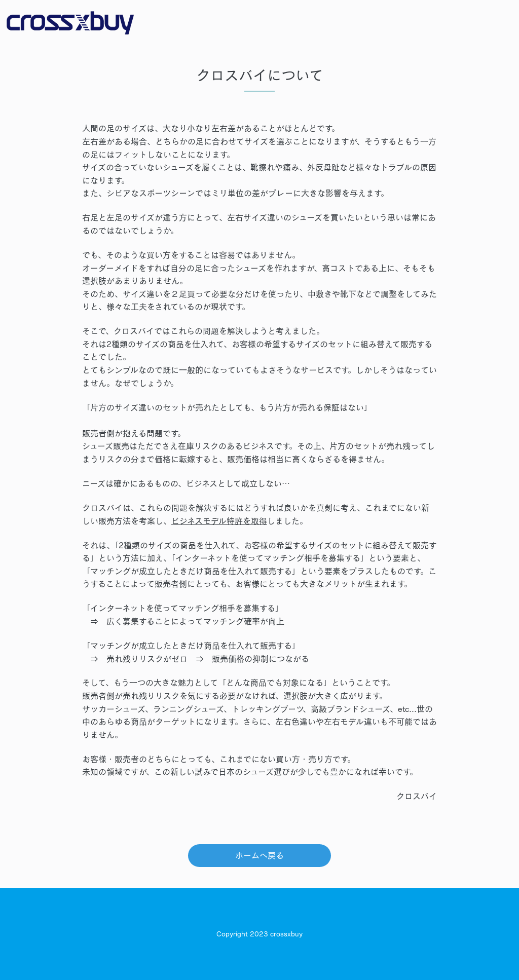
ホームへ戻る (259, 855)
